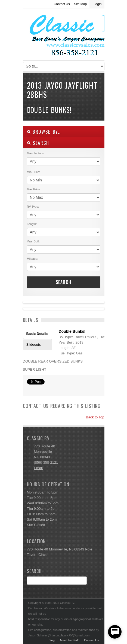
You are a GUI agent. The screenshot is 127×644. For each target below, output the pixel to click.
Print (30, 389)
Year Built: (34, 241)
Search (64, 282)
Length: (32, 224)
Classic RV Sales (64, 36)
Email (38, 468)
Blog (52, 640)
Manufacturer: (36, 153)
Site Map (80, 4)
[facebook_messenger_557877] (115, 632)
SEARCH (38, 143)
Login (97, 4)
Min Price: (34, 172)
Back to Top (93, 417)
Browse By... (44, 132)
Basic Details (37, 334)
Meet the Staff (69, 640)
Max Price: (34, 189)
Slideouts (34, 345)
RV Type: (33, 207)
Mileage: (33, 259)
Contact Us (62, 4)
